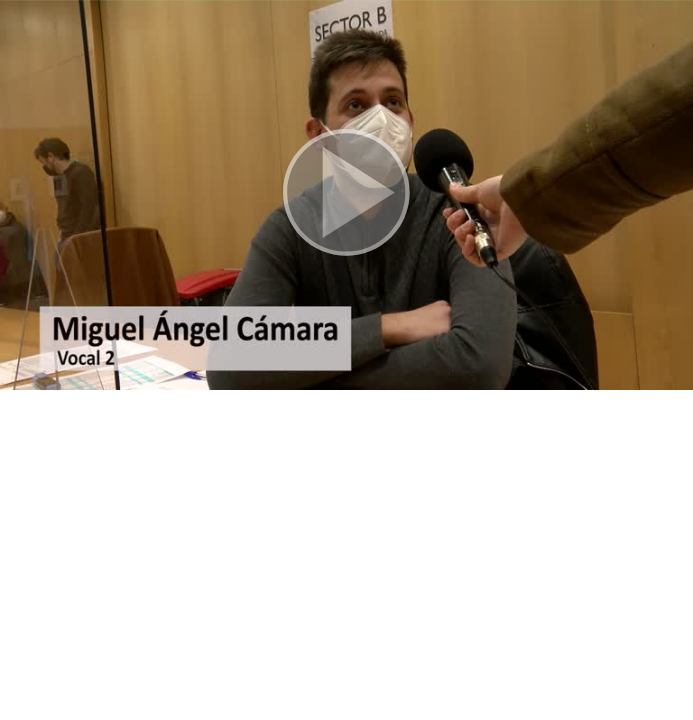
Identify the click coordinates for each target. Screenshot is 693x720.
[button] (346, 195)
